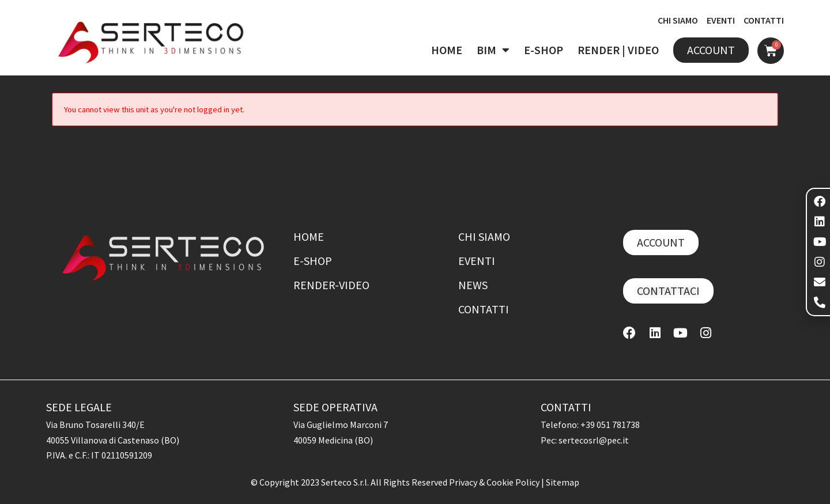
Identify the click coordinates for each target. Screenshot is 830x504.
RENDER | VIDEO (618, 50)
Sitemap (563, 482)
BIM (493, 50)
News (473, 285)
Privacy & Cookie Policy (495, 482)
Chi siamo (484, 236)
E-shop (313, 261)
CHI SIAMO (678, 20)
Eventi (477, 261)
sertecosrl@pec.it (594, 440)
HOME (447, 50)
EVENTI (721, 20)
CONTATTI (764, 20)
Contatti (484, 309)
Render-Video (331, 285)
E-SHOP (544, 50)
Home (309, 236)
